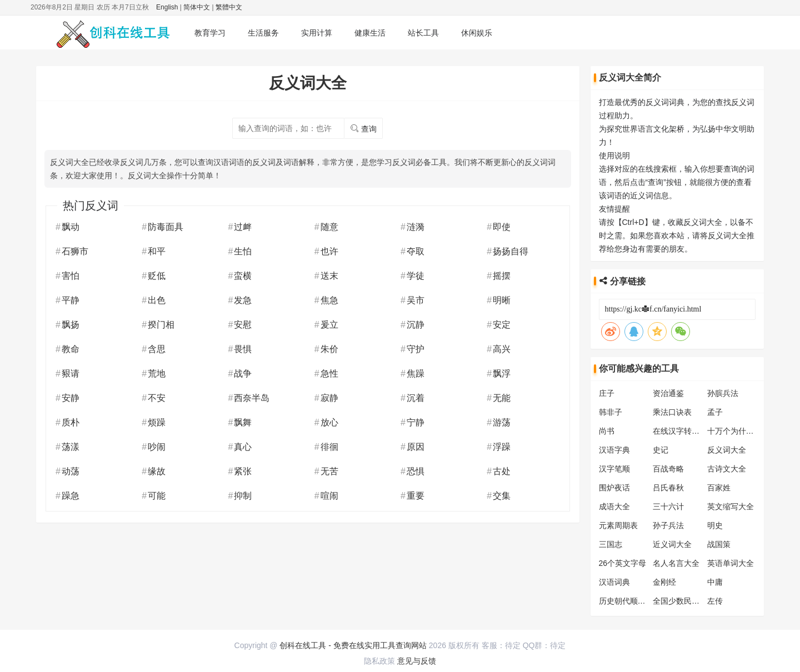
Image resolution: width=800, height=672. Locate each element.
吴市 (416, 300)
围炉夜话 (614, 488)
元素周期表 (618, 525)
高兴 (502, 349)
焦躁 (416, 373)
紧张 (243, 471)
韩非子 (611, 412)
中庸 (715, 582)
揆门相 (161, 325)
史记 (661, 450)
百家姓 (719, 488)
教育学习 (210, 33)
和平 (157, 251)
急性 (329, 373)
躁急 (71, 496)
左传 (715, 601)
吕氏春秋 (668, 488)
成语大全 (614, 506)
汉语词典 (614, 582)
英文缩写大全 (731, 506)
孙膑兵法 (723, 393)
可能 (157, 496)
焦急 (329, 300)
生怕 (243, 251)
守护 (416, 349)
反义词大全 (727, 450)
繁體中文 (229, 7)
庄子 (607, 393)
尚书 (607, 431)
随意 (329, 227)
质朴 (71, 422)
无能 (502, 398)
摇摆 (502, 276)
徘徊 (329, 447)
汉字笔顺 (614, 469)
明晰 (502, 300)
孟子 (715, 412)
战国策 (719, 544)
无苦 (329, 471)
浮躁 (502, 447)
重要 (416, 496)
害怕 (71, 276)
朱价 (329, 349)
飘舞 (243, 422)
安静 (71, 398)
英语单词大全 (731, 563)
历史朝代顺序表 (626, 601)
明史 (715, 525)
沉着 (416, 398)
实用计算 (317, 33)
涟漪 (416, 227)
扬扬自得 (511, 251)
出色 (157, 300)
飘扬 (71, 325)
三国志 (611, 544)
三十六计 (668, 506)
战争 (243, 373)
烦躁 (157, 422)
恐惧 (416, 471)
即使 (502, 227)
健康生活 (370, 33)
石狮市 (75, 251)
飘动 (71, 227)
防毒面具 (166, 227)
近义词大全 (672, 544)
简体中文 (197, 7)
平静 (71, 300)
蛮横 (243, 276)
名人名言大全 (676, 563)
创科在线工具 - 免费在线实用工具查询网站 (353, 645)
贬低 (157, 276)
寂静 (329, 398)
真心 (243, 447)
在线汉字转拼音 (680, 431)
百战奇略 (668, 469)
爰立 (329, 325)
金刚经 (664, 582)
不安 (157, 398)
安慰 (243, 325)
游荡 (502, 422)
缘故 (157, 471)
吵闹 (157, 447)
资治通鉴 (668, 393)
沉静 (416, 325)
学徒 (416, 276)
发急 (243, 300)
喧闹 (329, 496)
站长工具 (423, 33)
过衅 (243, 227)
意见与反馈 (417, 661)
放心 (329, 422)
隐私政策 (379, 661)
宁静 (416, 422)
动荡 (71, 471)
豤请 (71, 373)
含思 (157, 349)
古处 (502, 471)
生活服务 (263, 33)
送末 (329, 276)
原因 (416, 447)
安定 (502, 325)
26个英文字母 (623, 563)
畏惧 (243, 349)
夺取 (416, 251)
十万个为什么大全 (738, 431)
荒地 (157, 373)
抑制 (243, 496)
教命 (71, 349)
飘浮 (502, 373)
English (167, 7)
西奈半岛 (252, 398)
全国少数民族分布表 (688, 601)
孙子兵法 (668, 525)
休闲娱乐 (477, 33)
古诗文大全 (727, 469)
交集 (502, 496)
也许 (329, 251)
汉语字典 (614, 450)
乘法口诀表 (672, 412)
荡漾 (71, 447)
